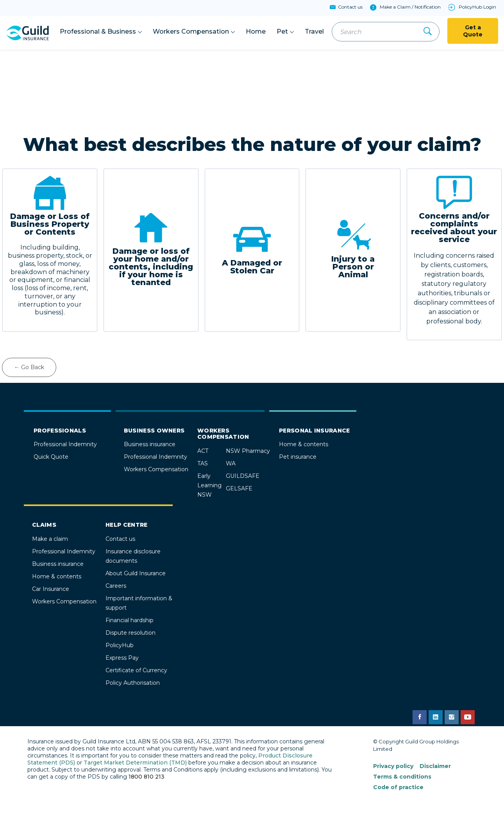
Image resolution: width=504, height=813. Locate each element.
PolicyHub (120, 645)
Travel (314, 31)
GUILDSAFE (243, 476)
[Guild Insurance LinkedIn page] (436, 717)
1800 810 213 (147, 777)
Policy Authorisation (133, 683)
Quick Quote (51, 457)
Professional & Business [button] (98, 31)
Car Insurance (51, 589)
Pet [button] (282, 31)
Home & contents (304, 444)
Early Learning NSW (209, 485)
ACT (203, 451)
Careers (116, 586)
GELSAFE (239, 488)
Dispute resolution (130, 633)
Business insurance (150, 444)
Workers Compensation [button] (191, 31)
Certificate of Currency (136, 670)
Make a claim (50, 539)
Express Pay (122, 658)
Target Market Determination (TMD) (135, 763)
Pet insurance (298, 457)
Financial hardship (130, 620)
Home (256, 31)
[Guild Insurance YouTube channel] (468, 717)
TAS (203, 463)
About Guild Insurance (136, 573)
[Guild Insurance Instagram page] (452, 717)
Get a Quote (473, 31)
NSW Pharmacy (248, 451)
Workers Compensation (156, 469)
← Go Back (29, 367)
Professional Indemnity (65, 444)
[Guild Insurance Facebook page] (420, 717)
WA (231, 463)
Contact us (120, 539)
